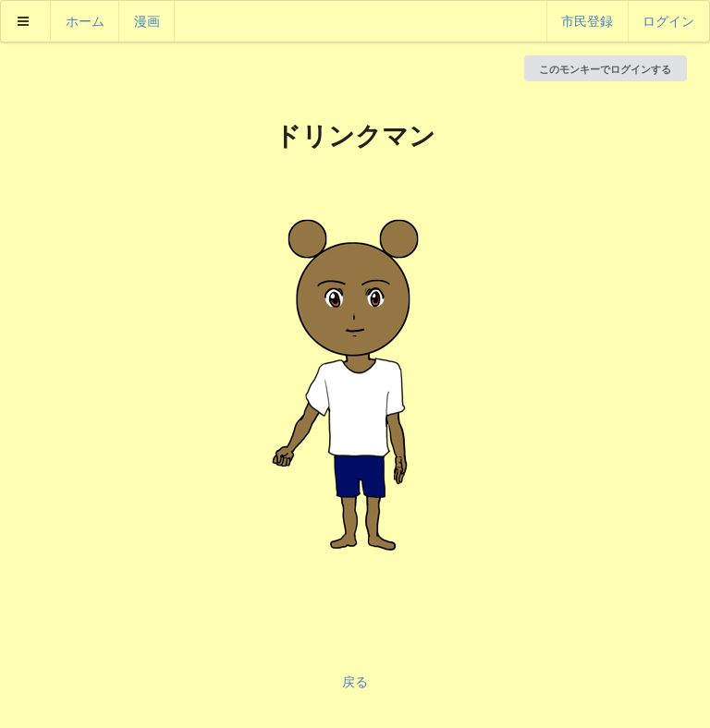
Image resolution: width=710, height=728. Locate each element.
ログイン (668, 21)
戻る (355, 681)
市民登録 (587, 21)
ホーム (85, 21)
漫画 (147, 21)
